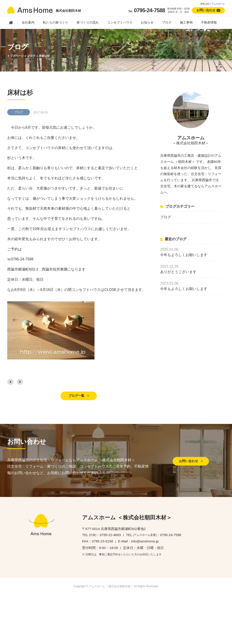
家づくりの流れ (88, 22)
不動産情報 (209, 22)
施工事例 (186, 22)
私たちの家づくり (56, 22)
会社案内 (28, 22)
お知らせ (147, 22)
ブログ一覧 (79, 396)
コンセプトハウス (120, 22)
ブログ (167, 22)
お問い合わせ (191, 461)
